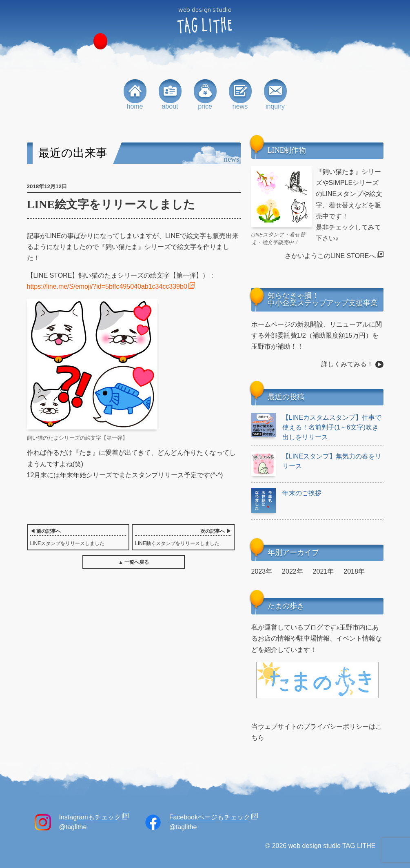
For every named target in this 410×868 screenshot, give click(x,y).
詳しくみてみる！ (347, 364)
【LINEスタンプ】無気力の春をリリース (317, 461)
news (240, 95)
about (170, 95)
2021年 (324, 571)
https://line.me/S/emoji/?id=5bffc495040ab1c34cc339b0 (107, 286)
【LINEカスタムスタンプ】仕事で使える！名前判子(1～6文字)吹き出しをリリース (317, 427)
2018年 (354, 571)
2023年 (262, 571)
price (205, 95)
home (135, 95)
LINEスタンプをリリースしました (78, 537)
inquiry (275, 95)
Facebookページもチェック (210, 817)
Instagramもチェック (90, 817)
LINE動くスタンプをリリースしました (183, 537)
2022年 (293, 571)
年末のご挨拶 (286, 493)
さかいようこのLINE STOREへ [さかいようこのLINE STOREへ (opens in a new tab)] (330, 256)
